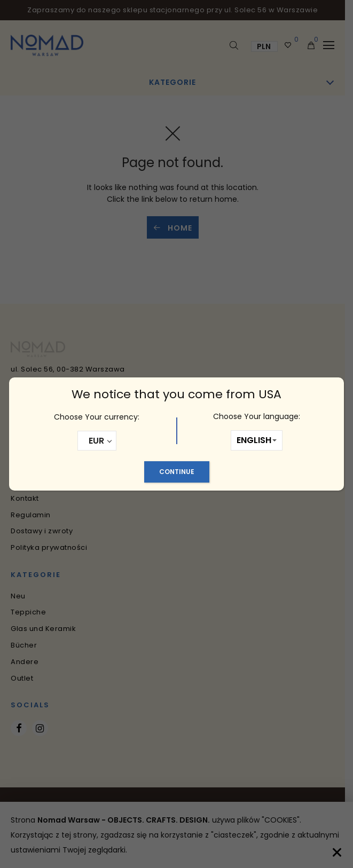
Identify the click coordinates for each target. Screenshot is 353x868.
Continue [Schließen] (177, 472)
